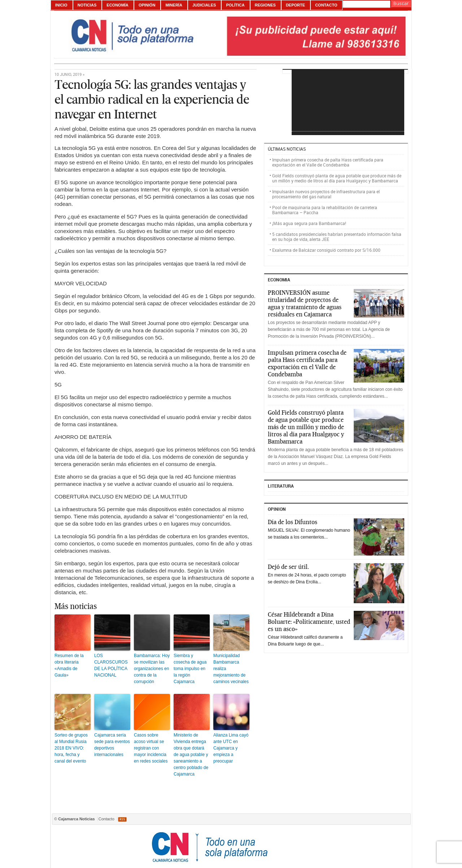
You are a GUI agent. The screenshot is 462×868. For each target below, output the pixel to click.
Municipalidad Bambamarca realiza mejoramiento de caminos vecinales (231, 669)
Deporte (295, 5)
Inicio (61, 5)
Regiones (265, 5)
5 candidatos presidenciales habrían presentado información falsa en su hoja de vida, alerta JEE (337, 237)
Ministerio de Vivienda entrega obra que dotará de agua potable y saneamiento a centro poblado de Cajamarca (191, 755)
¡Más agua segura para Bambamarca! (309, 223)
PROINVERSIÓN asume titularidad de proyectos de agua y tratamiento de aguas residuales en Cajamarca (305, 303)
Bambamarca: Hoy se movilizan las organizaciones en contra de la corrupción (152, 669)
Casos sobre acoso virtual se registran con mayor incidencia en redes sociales (151, 748)
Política (235, 5)
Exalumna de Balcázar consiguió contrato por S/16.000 (326, 250)
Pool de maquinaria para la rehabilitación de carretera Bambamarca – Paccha (325, 210)
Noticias (87, 5)
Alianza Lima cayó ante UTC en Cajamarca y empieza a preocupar (231, 748)
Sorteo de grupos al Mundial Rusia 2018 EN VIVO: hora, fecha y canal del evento (71, 748)
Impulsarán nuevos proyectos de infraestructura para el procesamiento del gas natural (326, 194)
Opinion (277, 509)
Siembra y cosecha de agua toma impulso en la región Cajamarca (190, 669)
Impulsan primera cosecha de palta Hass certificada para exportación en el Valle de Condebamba (328, 162)
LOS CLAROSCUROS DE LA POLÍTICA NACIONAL (111, 665)
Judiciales (204, 5)
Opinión (147, 5)
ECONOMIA (279, 280)
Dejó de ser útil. (288, 567)
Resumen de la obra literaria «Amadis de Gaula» (69, 665)
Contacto (326, 5)
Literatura (281, 486)
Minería (174, 5)
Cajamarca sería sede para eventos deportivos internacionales (112, 745)
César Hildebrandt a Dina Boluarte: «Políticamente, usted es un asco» (309, 622)
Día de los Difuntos (293, 522)
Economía (117, 5)
